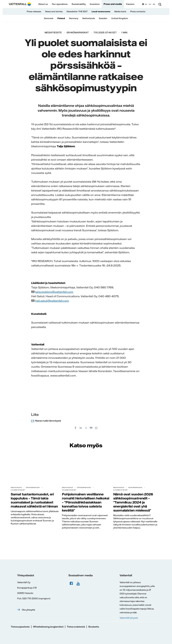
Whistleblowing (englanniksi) (48, 627)
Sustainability (79, 4)
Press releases (34, 11)
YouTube (79, 583)
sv (150, 4)
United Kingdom (120, 18)
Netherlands (89, 18)
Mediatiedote (53, 33)
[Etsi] (160, 4)
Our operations (60, 4)
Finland (61, 18)
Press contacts (138, 11)
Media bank (120, 11)
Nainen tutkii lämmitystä (48, 421)
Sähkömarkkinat (78, 33)
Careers (130, 4)
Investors (95, 4)
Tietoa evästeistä (76, 627)
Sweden (103, 18)
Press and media (113, 4)
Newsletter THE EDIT (77, 11)
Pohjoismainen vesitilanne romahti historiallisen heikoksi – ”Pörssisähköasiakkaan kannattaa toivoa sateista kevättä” (86, 502)
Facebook (71, 583)
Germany (74, 18)
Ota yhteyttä (28, 610)
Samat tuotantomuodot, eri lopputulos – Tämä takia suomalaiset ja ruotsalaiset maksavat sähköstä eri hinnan (34, 500)
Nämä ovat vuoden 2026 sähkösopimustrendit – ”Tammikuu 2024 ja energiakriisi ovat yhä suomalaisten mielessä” (133, 502)
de (154, 4)
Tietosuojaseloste (20, 627)
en (146, 4)
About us (43, 4)
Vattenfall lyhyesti (129, 618)
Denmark (49, 18)
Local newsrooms (101, 11)
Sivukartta (94, 627)
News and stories (54, 11)
